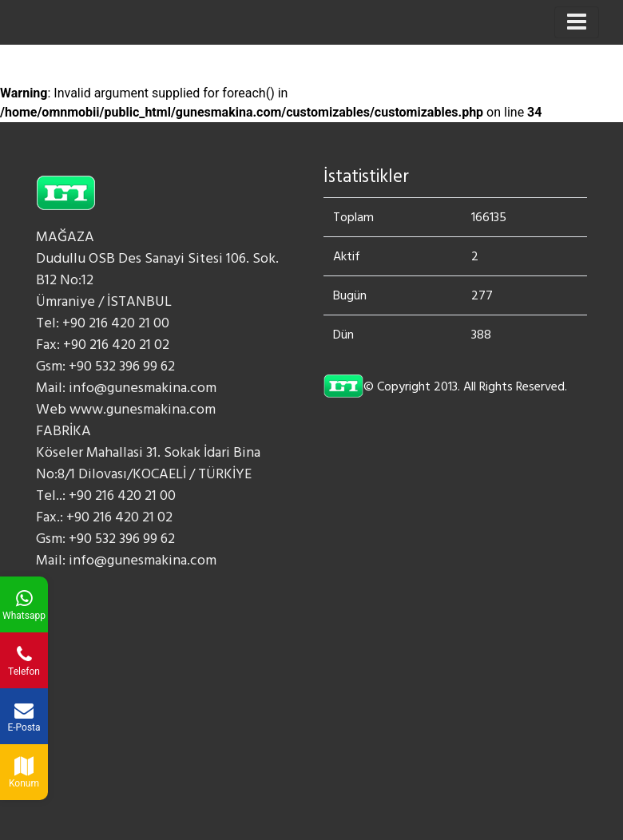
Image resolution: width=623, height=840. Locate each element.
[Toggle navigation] (577, 22)
